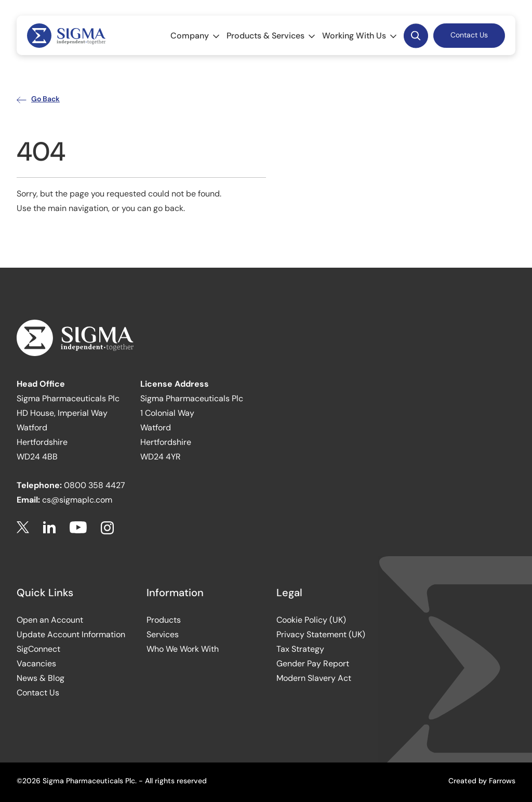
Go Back (38, 99)
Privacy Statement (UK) (321, 634)
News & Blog (41, 678)
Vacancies (36, 663)
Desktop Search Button (416, 35)
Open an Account (50, 620)
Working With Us (360, 36)
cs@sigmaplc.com (77, 500)
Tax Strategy (300, 649)
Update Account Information (71, 634)
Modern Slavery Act (314, 678)
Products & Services (272, 36)
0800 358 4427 (95, 485)
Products (164, 620)
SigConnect (38, 649)
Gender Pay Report (313, 663)
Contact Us (469, 35)
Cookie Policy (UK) (311, 620)
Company (196, 36)
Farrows (502, 781)
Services (163, 634)
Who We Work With (183, 649)
